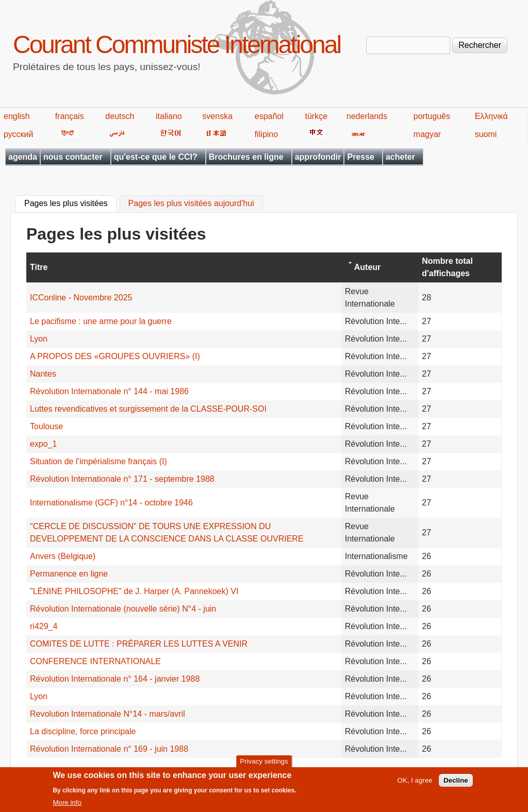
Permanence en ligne (69, 574)
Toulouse (46, 426)
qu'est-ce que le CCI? (156, 157)
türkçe (316, 116)
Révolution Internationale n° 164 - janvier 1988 (115, 679)
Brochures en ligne (246, 157)
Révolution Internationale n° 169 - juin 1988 (109, 749)
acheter (400, 157)
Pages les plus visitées (70, 202)
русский (18, 134)
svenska (217, 116)
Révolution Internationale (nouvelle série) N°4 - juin (123, 609)
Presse (361, 157)
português (432, 116)
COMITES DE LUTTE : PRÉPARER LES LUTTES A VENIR (139, 644)
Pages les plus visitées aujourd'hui (191, 204)
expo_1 (44, 444)
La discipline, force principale (83, 731)
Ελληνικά (491, 116)
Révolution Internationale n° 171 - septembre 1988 (122, 479)
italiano (169, 116)
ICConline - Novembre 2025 (81, 298)
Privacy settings (264, 764)
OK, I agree (415, 783)
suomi (486, 134)
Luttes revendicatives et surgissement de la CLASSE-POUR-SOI (148, 409)
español (269, 116)
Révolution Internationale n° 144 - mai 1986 (109, 391)
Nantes (43, 374)
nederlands (367, 116)
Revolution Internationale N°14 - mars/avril (108, 714)
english (17, 116)
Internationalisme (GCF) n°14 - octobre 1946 (111, 503)
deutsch (120, 116)
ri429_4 (44, 626)
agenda (23, 157)
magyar (427, 134)
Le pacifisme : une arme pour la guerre (101, 321)
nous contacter (73, 157)
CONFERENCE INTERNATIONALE (95, 661)
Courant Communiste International (177, 45)
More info (67, 806)
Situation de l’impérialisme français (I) (98, 461)
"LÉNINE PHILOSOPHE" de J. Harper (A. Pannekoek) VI (134, 591)
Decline (456, 783)
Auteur (368, 267)
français (70, 116)
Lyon (39, 339)
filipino (266, 134)
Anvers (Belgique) (63, 556)
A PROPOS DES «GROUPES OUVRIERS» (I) (115, 356)
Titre (39, 267)
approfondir (318, 157)
